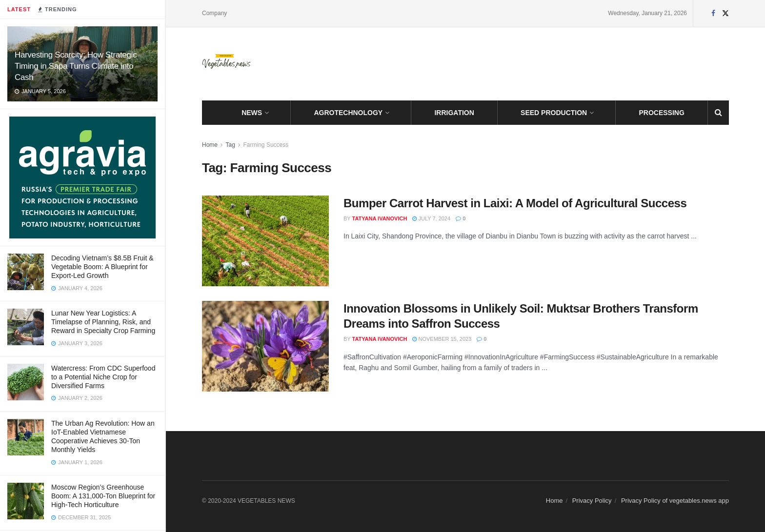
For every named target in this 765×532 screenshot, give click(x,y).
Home (210, 145)
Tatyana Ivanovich (380, 218)
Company (214, 13)
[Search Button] (718, 113)
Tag (230, 145)
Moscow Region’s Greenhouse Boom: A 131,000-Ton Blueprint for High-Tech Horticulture (103, 496)
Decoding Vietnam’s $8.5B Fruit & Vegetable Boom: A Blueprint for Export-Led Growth (102, 267)
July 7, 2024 (431, 218)
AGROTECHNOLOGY (348, 113)
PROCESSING (662, 113)
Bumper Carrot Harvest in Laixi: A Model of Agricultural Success (515, 203)
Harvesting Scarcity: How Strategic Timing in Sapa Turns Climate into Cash (76, 66)
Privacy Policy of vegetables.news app (675, 501)
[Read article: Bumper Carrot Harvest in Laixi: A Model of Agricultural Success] (265, 241)
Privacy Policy (592, 501)
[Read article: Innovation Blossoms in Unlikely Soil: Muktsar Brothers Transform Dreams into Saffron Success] (265, 346)
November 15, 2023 (442, 339)
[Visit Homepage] (226, 64)
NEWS (252, 113)
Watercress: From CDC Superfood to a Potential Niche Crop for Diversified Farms (103, 377)
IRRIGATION (454, 113)
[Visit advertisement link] (82, 177)
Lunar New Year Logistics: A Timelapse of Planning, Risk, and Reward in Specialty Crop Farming (103, 322)
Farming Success (266, 145)
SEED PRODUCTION (554, 113)
